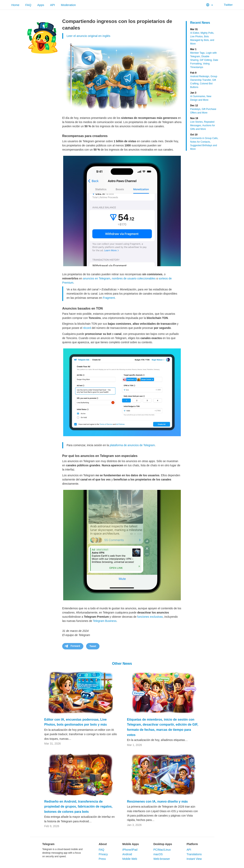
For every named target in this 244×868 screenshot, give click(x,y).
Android (127, 854)
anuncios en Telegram (97, 278)
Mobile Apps (131, 844)
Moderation (68, 5)
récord (87, 328)
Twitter (226, 5)
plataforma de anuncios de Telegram (132, 445)
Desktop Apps (163, 844)
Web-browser (162, 859)
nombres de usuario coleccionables (134, 278)
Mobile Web (130, 859)
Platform (192, 844)
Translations (194, 854)
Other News (122, 664)
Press (102, 859)
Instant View (194, 859)
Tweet (93, 646)
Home (15, 5)
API (52, 5)
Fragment (109, 298)
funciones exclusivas (150, 617)
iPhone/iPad (130, 850)
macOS (158, 854)
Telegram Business (105, 621)
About (103, 844)
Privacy (103, 854)
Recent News (200, 23)
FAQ (28, 5)
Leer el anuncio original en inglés (88, 36)
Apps (41, 5)
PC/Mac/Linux (162, 850)
